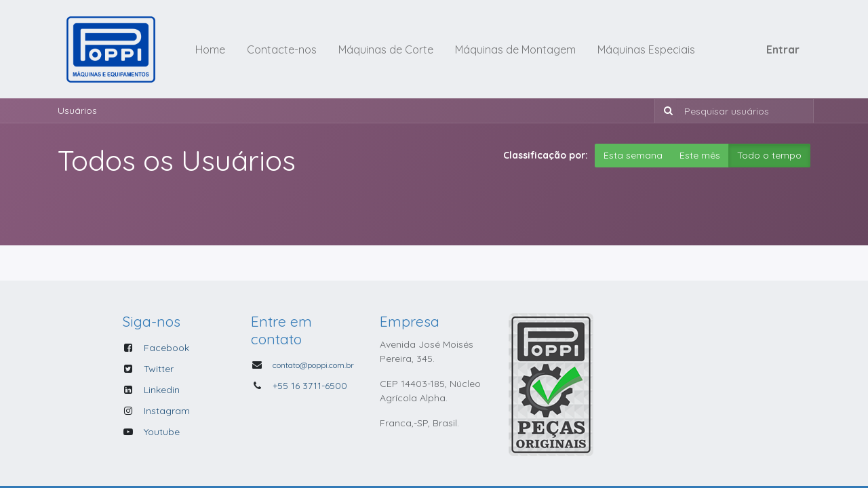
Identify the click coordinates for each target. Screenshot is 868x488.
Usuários (77, 110)
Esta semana (633, 155)
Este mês (700, 155)
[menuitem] (210, 49)
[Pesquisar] (666, 111)
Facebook (166, 348)
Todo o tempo (769, 155)
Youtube (162, 432)
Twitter (159, 369)
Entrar (783, 49)
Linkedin (162, 390)
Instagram (167, 411)
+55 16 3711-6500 (310, 386)
